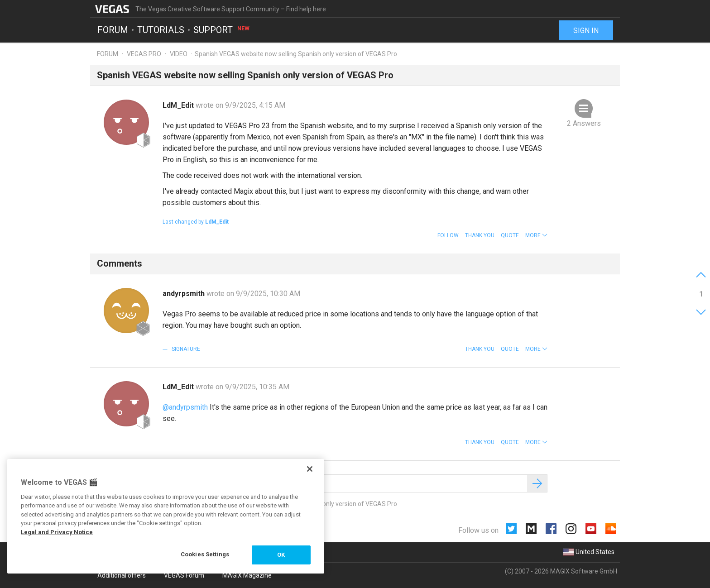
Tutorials (161, 30)
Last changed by (196, 222)
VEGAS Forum (184, 575)
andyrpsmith (185, 294)
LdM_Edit (179, 105)
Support (222, 30)
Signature (185, 349)
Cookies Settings (205, 554)
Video (179, 54)
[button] (536, 235)
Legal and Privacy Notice (57, 532)
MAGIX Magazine (247, 575)
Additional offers (122, 575)
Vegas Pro (144, 54)
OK (281, 555)
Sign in (586, 31)
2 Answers (584, 123)
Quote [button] (510, 235)
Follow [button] (448, 235)
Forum (113, 30)
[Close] (310, 469)
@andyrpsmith (185, 407)
